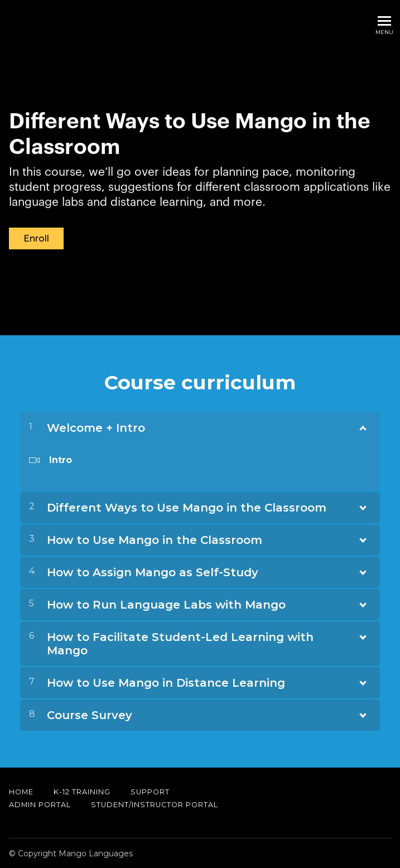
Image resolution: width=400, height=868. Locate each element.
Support (150, 791)
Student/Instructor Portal (155, 804)
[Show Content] (362, 425)
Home (21, 791)
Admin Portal (40, 804)
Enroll (36, 238)
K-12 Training (82, 791)
